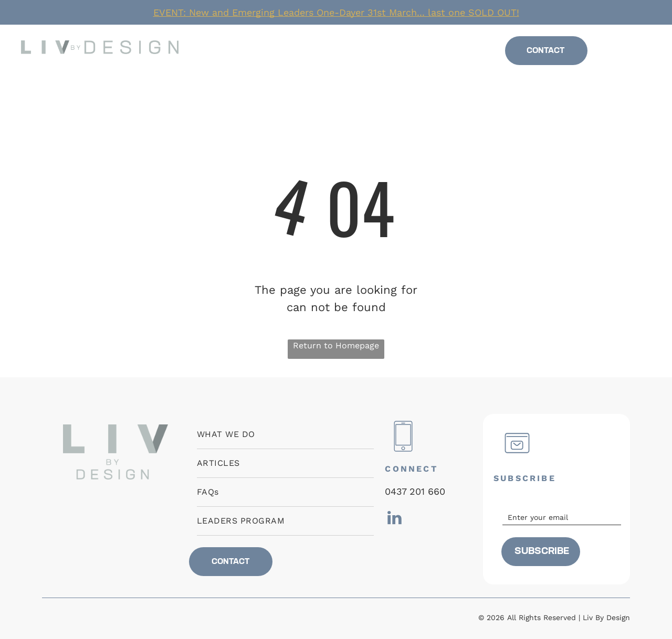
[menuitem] (255, 51)
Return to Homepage (336, 345)
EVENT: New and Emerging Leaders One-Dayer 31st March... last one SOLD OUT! (336, 12)
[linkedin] (629, 54)
